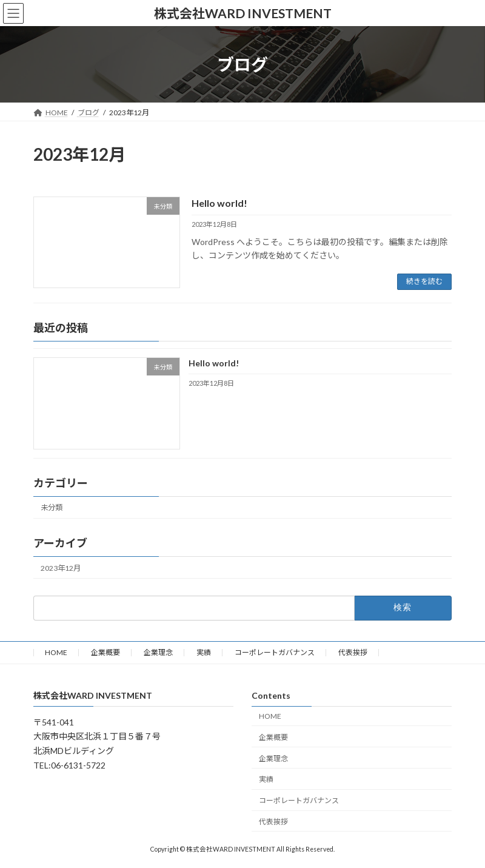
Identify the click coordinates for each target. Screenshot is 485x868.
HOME (56, 652)
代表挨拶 (353, 652)
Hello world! (219, 203)
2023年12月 (61, 567)
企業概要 (105, 652)
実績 (204, 652)
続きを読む (424, 281)
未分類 (52, 507)
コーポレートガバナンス (275, 652)
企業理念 (158, 652)
